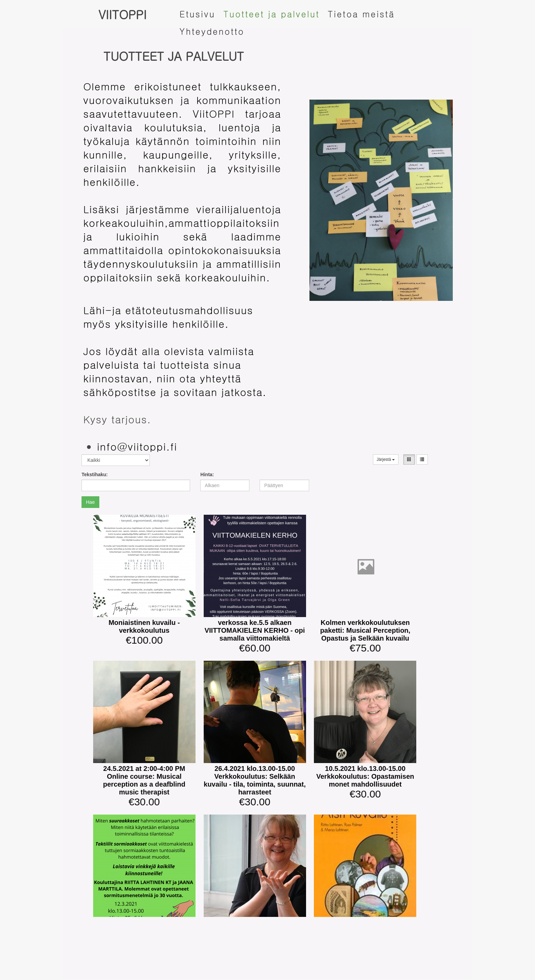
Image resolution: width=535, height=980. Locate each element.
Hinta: (207, 474)
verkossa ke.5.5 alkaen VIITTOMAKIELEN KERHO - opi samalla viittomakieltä (255, 630)
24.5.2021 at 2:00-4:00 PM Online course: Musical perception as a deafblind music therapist (144, 780)
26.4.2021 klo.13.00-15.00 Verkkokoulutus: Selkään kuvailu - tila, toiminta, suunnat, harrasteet (255, 780)
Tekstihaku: (95, 474)
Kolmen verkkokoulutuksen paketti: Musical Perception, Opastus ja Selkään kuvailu (365, 630)
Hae (90, 502)
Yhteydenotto (212, 31)
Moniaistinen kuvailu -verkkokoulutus (144, 626)
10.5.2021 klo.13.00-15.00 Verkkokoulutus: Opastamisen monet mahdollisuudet (365, 776)
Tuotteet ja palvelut (272, 14)
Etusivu (197, 14)
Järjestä (386, 459)
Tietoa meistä (361, 14)
